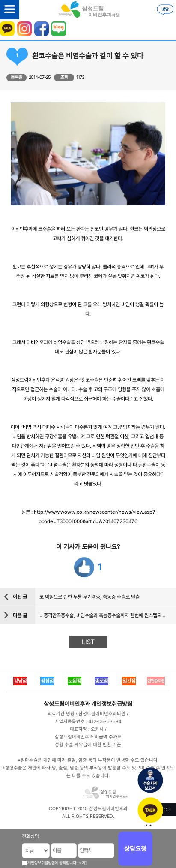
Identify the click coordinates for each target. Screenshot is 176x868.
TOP (166, 810)
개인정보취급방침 (112, 704)
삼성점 (47, 681)
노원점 (75, 681)
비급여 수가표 (108, 737)
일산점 (129, 681)
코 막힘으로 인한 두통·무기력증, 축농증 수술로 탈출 (89, 597)
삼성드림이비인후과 (67, 704)
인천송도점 (156, 681)
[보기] (82, 863)
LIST (88, 642)
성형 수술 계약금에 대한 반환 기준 (88, 745)
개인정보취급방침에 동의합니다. (52, 863)
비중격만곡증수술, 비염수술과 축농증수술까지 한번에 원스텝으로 (103, 615)
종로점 (101, 681)
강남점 (20, 681)
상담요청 (135, 849)
